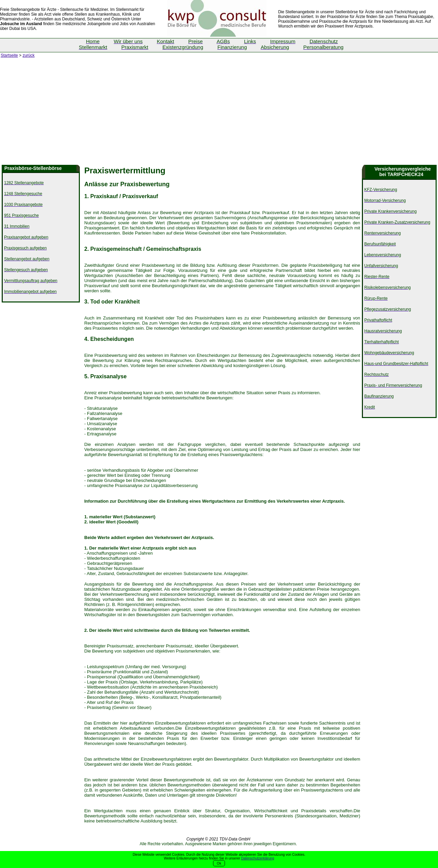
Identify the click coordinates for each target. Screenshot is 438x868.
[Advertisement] (219, 114)
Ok (219, 863)
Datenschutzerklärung (257, 858)
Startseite (9, 55)
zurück (28, 55)
